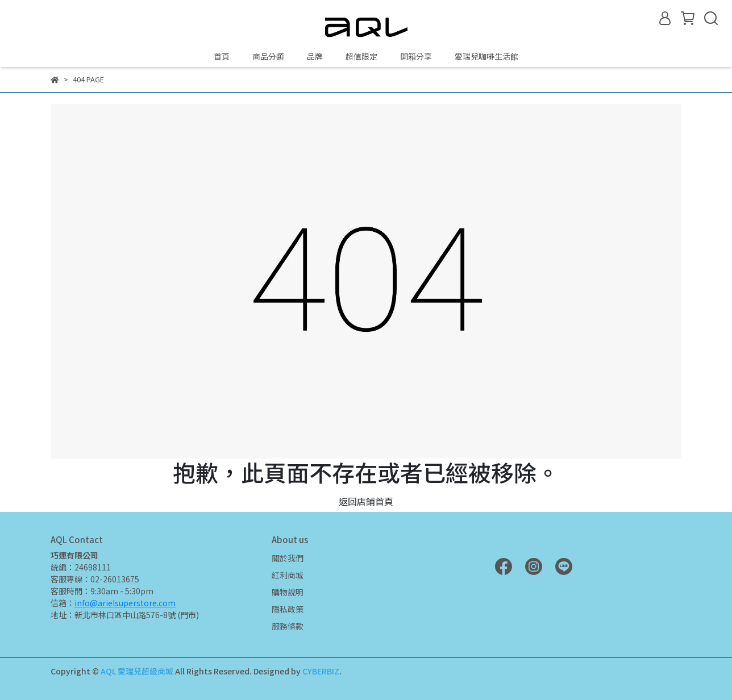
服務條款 (288, 626)
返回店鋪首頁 (366, 501)
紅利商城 (288, 575)
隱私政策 (288, 609)
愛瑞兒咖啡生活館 (486, 56)
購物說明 (288, 592)
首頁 (222, 56)
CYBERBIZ (321, 671)
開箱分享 (416, 56)
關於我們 (288, 558)
